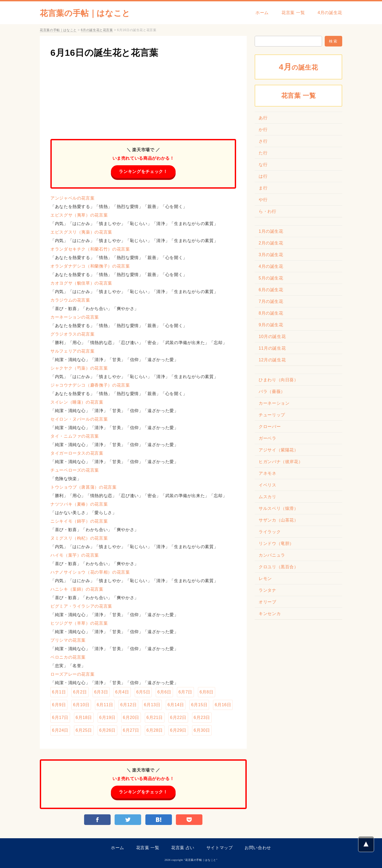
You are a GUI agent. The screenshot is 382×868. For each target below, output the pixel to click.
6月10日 (81, 705)
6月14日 (176, 705)
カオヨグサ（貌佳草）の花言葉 (81, 283)
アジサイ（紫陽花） (279, 450)
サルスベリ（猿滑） (279, 508)
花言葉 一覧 (293, 13)
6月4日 (122, 692)
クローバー (270, 427)
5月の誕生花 (271, 278)
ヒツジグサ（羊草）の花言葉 (79, 623)
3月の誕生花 (271, 255)
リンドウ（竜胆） (276, 543)
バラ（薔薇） (272, 391)
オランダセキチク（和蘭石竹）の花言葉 (90, 249)
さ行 (263, 141)
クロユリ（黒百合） (279, 567)
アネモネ (268, 473)
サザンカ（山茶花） (279, 520)
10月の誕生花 (272, 336)
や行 (263, 200)
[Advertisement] (143, 96)
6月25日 (84, 730)
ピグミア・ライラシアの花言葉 (81, 606)
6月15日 (199, 705)
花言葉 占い (183, 848)
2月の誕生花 (271, 243)
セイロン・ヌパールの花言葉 (79, 419)
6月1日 (59, 692)
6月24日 (60, 730)
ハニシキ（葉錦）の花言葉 (77, 589)
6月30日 (202, 730)
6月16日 (223, 705)
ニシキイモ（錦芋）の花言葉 (79, 521)
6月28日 (155, 730)
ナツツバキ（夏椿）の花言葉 (79, 504)
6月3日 (101, 692)
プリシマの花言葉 (68, 640)
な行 (263, 165)
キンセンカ (270, 614)
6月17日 (60, 717)
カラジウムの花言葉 (70, 300)
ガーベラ (268, 438)
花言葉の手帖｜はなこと (85, 13)
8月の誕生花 (271, 313)
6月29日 (178, 730)
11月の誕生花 (272, 348)
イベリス (268, 485)
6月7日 (185, 692)
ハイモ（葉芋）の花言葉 (75, 555)
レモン (265, 579)
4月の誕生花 (330, 13)
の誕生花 (298, 67)
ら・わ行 (268, 211)
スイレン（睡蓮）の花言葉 (77, 402)
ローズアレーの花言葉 (72, 674)
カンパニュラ (272, 555)
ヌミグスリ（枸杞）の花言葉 (79, 538)
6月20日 (131, 717)
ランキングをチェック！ (143, 172)
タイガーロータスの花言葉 (77, 453)
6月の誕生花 (271, 290)
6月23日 (202, 717)
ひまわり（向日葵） (279, 380)
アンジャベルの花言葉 (72, 198)
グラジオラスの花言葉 (72, 334)
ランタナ (268, 590)
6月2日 (80, 692)
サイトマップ (220, 848)
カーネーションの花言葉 (75, 317)
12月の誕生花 (272, 360)
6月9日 (59, 705)
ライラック (270, 532)
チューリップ (272, 415)
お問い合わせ (258, 848)
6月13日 (152, 705)
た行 (263, 153)
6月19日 (107, 717)
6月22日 (178, 717)
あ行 (263, 118)
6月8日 (206, 692)
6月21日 (155, 717)
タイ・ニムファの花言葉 (75, 436)
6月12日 (128, 705)
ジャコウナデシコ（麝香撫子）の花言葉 (90, 385)
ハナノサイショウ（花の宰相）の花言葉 (90, 572)
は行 (263, 176)
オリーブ (268, 602)
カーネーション (274, 403)
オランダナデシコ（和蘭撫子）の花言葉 (90, 266)
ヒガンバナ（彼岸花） (281, 462)
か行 (263, 130)
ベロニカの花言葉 (68, 657)
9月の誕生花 (271, 325)
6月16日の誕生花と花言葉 (104, 53)
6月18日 (84, 717)
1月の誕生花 (271, 231)
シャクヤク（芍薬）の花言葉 (79, 368)
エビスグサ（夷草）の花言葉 (79, 215)
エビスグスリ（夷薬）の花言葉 (81, 232)
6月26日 (107, 730)
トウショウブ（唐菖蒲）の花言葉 (84, 487)
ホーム (262, 13)
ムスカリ (268, 497)
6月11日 (105, 705)
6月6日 (164, 692)
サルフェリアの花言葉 (72, 351)
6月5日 (143, 692)
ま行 (263, 188)
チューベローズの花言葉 (75, 470)
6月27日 (131, 730)
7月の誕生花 (271, 301)
